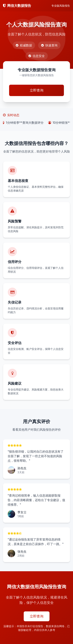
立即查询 (37, 90)
